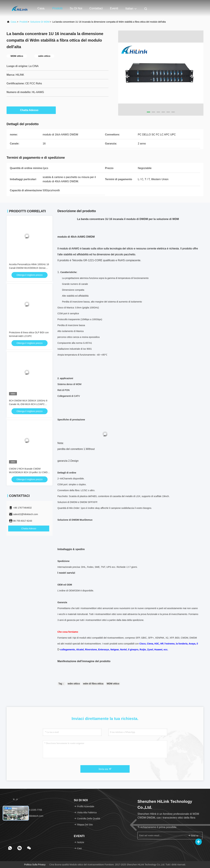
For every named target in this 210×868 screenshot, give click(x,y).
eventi (114, 8)
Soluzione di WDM (40, 22)
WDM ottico (113, 684)
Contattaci (96, 8)
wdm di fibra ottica (93, 684)
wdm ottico (74, 684)
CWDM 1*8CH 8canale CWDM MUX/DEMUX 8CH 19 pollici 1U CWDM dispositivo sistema (29, 472)
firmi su (193, 835)
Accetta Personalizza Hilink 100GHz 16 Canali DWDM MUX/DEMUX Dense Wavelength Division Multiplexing (29, 268)
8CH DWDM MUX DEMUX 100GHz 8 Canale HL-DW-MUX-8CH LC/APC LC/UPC (28, 404)
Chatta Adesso (31, 110)
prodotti (23, 22)
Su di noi (76, 8)
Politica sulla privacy (35, 865)
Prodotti (57, 8)
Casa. (41, 8)
